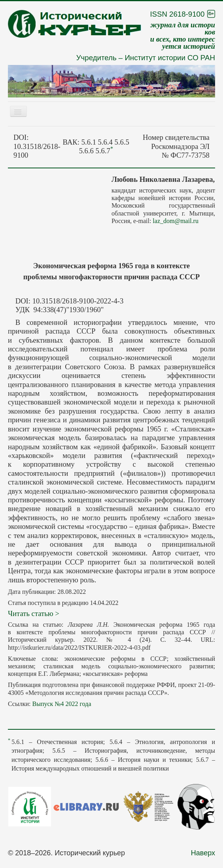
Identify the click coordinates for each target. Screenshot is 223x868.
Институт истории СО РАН (170, 58)
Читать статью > (34, 613)
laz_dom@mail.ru (176, 221)
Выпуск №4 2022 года (61, 704)
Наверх (203, 853)
